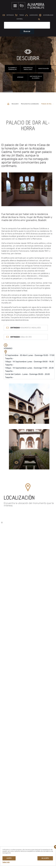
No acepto (45, 858)
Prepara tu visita (38, 754)
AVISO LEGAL (10, 796)
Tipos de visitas (38, 746)
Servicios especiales (39, 756)
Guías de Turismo (38, 759)
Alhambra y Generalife (13, 69)
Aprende (20, 78)
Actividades (10, 770)
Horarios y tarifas (38, 748)
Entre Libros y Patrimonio (15, 783)
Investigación (44, 69)
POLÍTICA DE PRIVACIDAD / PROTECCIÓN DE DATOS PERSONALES (14, 802)
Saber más (6, 862)
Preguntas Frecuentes (40, 751)
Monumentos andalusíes (28, 69)
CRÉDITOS (9, 811)
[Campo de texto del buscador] (27, 26)
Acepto (9, 858)
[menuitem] (20, 20)
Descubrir (15, 104)
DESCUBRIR (28, 59)
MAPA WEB (9, 792)
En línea (9, 778)
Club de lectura (11, 780)
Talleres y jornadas (13, 775)
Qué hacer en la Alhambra (36, 78)
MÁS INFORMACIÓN (14, 699)
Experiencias (10, 772)
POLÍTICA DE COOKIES (13, 808)
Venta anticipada (38, 743)
